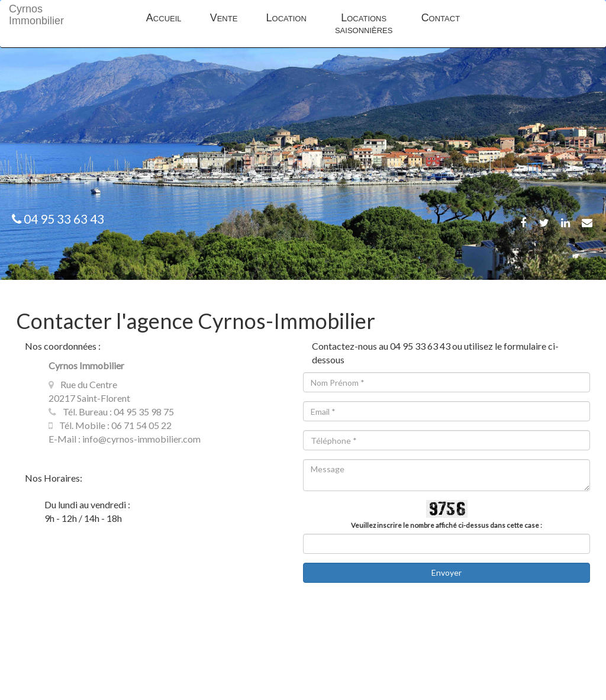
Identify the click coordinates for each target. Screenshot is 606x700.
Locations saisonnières (364, 24)
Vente (224, 18)
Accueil (164, 18)
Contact (441, 18)
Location (286, 18)
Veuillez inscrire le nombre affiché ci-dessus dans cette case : (447, 525)
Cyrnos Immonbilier (25, 15)
